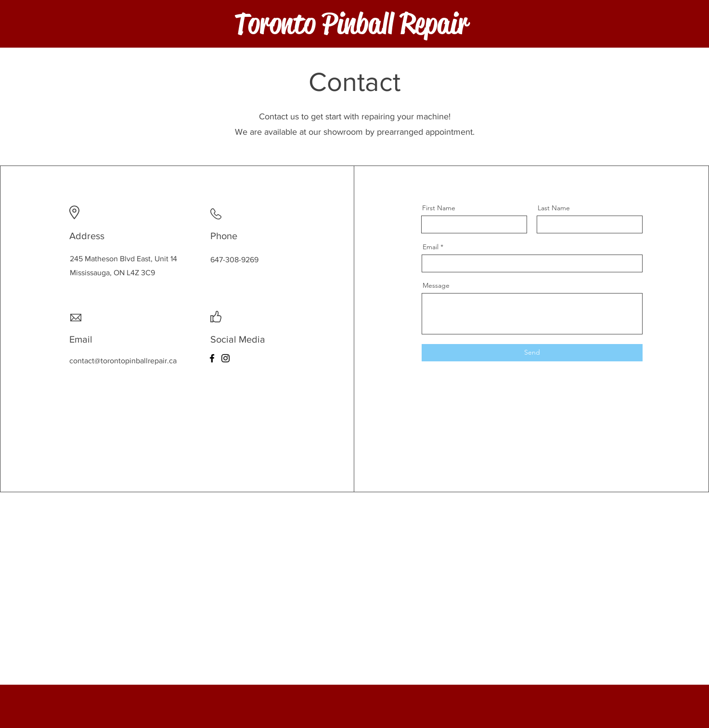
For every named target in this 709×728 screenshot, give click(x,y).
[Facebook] (212, 358)
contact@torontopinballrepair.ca (123, 361)
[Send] (532, 353)
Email (431, 247)
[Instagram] (226, 358)
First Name (439, 208)
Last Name (554, 208)
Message (436, 285)
